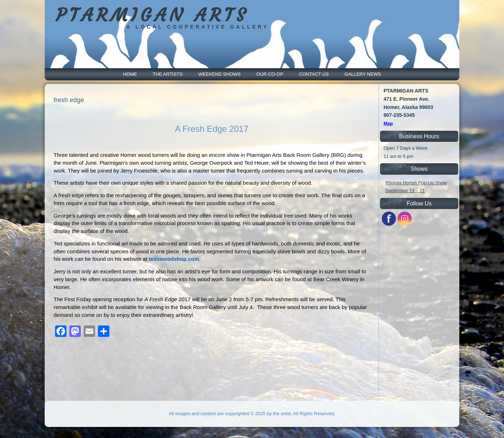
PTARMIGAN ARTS (152, 15)
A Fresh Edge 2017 (211, 129)
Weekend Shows (219, 74)
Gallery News (363, 74)
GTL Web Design (262, 432)
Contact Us (314, 74)
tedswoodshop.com (174, 259)
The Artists (168, 74)
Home (130, 74)
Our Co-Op (270, 74)
